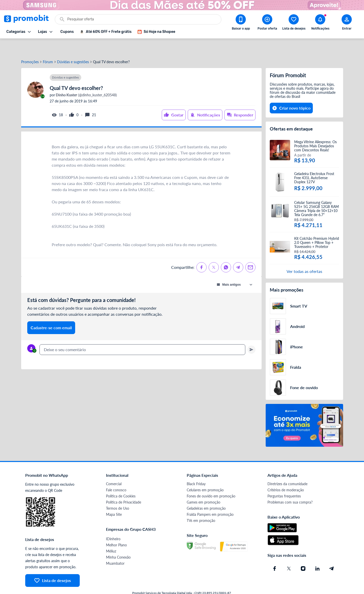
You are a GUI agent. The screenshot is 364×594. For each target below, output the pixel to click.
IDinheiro (113, 524)
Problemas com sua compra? (290, 487)
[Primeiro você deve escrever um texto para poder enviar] (251, 334)
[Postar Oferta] (267, 23)
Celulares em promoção (205, 475)
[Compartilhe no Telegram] (238, 252)
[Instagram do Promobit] (303, 553)
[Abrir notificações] (320, 23)
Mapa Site (114, 499)
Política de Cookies (121, 481)
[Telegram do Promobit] (332, 553)
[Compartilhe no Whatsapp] (226, 252)
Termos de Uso (118, 493)
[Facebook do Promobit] (275, 553)
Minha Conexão (118, 542)
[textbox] (142, 334)
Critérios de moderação (286, 475)
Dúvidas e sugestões (73, 47)
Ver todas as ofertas (304, 256)
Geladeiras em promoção (206, 493)
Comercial (114, 468)
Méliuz (111, 536)
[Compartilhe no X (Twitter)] (214, 252)
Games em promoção (204, 487)
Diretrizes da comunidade (287, 468)
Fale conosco (116, 475)
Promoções (30, 47)
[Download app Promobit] (241, 23)
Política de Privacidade (124, 487)
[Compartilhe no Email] (250, 252)
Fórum (48, 47)
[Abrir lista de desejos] (294, 23)
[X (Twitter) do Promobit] (289, 553)
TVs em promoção (201, 505)
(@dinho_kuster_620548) (86, 80)
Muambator (115, 548)
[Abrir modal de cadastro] (347, 23)
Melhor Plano (116, 530)
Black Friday (196, 468)
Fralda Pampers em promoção (210, 499)
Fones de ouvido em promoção (211, 481)
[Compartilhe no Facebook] (201, 252)
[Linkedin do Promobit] (317, 553)
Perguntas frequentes (284, 481)
